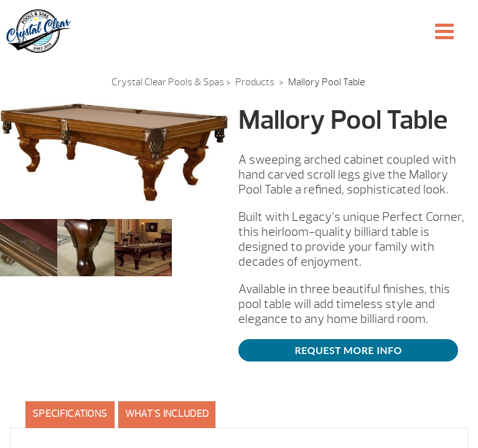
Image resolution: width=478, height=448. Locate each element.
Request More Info (349, 350)
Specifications (70, 414)
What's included (167, 414)
